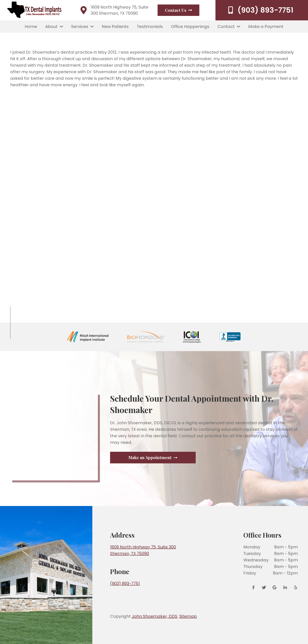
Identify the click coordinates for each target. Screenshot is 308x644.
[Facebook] (255, 588)
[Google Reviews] (275, 588)
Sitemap (188, 616)
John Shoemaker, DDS (155, 616)
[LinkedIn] (285, 588)
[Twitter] (264, 588)
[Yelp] (294, 588)
